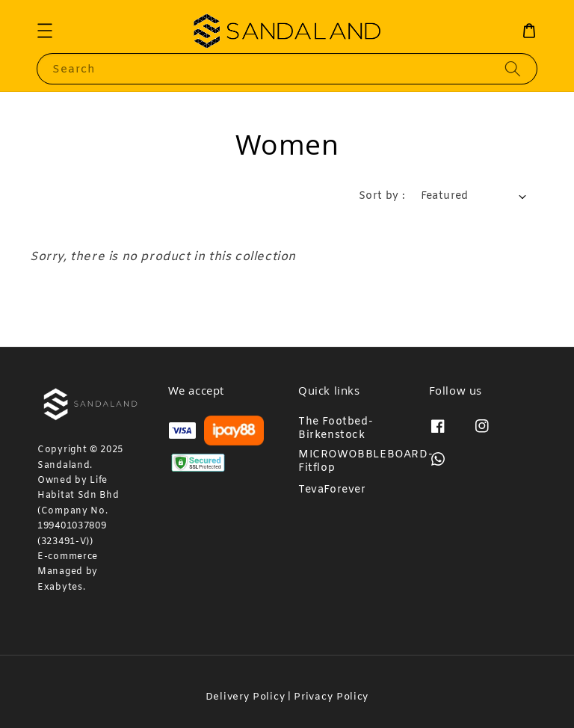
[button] (45, 31)
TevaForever (332, 490)
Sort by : (382, 196)
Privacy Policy (331, 697)
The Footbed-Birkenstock (336, 429)
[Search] (513, 68)
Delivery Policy (246, 697)
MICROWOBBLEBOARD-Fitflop (365, 462)
